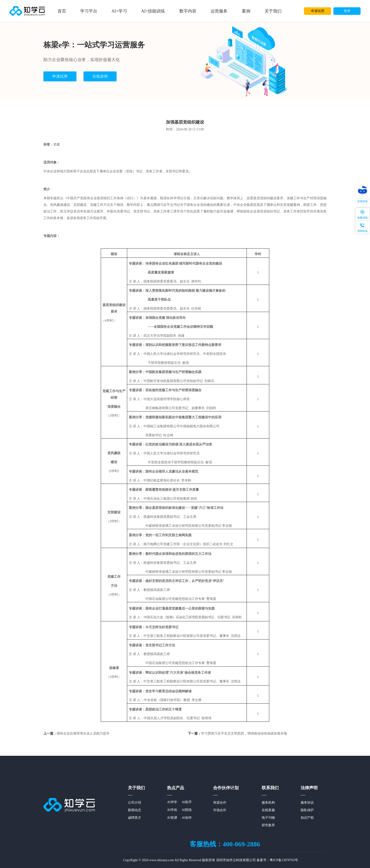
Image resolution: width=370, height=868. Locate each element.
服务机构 (268, 803)
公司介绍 (135, 803)
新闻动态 (135, 810)
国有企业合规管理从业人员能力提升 (76, 733)
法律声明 (309, 788)
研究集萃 (268, 825)
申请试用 (318, 11)
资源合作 (220, 803)
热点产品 (176, 788)
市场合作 (220, 810)
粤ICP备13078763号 (284, 860)
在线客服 (268, 810)
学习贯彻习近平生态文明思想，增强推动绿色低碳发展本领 (237, 733)
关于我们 (136, 788)
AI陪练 (187, 810)
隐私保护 (307, 810)
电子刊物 (268, 818)
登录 (347, 11)
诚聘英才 (135, 818)
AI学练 (172, 810)
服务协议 (307, 803)
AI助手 (187, 802)
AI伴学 (172, 802)
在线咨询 (100, 76)
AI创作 (187, 818)
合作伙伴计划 (226, 788)
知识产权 (307, 818)
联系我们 (270, 788)
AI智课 (172, 818)
